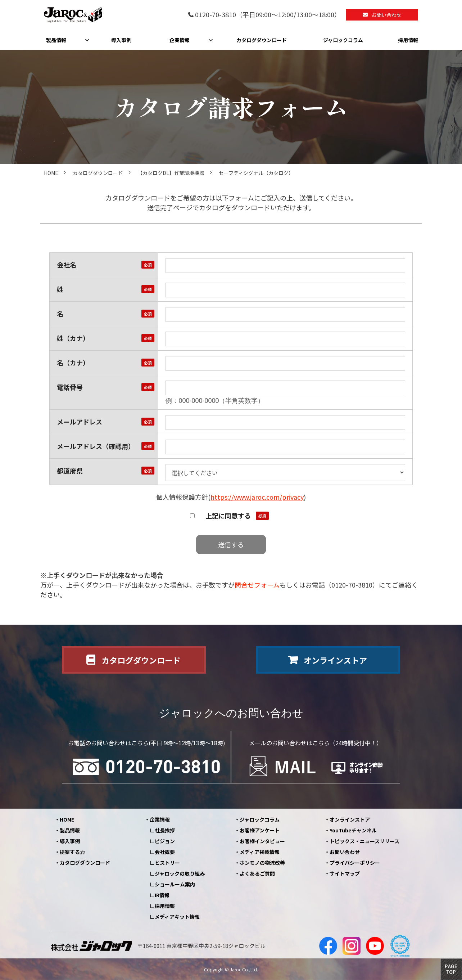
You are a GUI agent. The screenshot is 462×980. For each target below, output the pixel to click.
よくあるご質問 (257, 873)
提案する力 (72, 852)
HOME (51, 173)
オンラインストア (335, 660)
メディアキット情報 (177, 917)
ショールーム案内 (175, 884)
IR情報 (162, 895)
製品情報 (56, 40)
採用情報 (408, 40)
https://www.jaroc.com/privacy (257, 497)
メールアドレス (80, 422)
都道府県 (70, 471)
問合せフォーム (257, 585)
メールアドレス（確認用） (96, 446)
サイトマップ (345, 873)
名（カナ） (73, 363)
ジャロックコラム (343, 40)
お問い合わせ (386, 15)
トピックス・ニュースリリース (364, 841)
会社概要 (165, 852)
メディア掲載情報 (260, 852)
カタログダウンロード (262, 40)
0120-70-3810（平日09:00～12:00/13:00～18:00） (268, 15)
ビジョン (165, 841)
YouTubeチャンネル (353, 830)
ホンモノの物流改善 (262, 863)
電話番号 (70, 387)
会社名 (67, 265)
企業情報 (180, 40)
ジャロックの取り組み (180, 873)
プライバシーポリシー (355, 863)
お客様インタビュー (262, 841)
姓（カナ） (73, 338)
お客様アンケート (260, 830)
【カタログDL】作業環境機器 (171, 173)
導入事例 (121, 40)
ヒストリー (167, 863)
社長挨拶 (165, 830)
